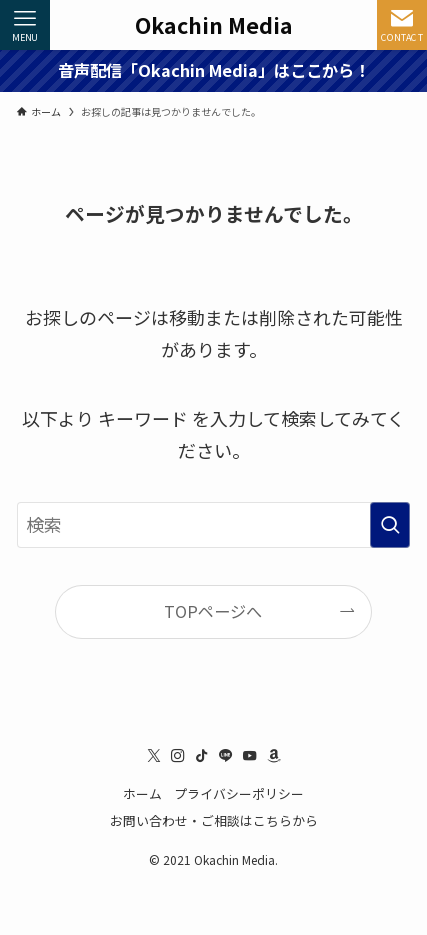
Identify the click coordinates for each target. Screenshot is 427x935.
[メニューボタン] (25, 25)
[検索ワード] (213, 525)
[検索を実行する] (390, 525)
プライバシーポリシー (239, 793)
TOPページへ (213, 611)
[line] (226, 756)
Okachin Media (214, 24)
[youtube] (250, 756)
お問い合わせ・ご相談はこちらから (214, 820)
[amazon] (274, 756)
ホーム (142, 793)
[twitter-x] (154, 756)
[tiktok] (202, 756)
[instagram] (178, 756)
